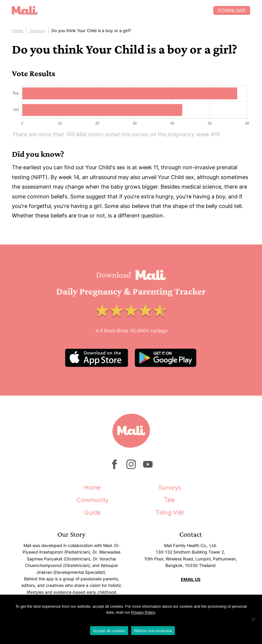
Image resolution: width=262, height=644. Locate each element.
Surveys (37, 30)
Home (18, 30)
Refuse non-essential (153, 631)
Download (232, 10)
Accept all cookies (109, 631)
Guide (92, 513)
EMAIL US (191, 579)
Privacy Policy (143, 612)
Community (92, 500)
